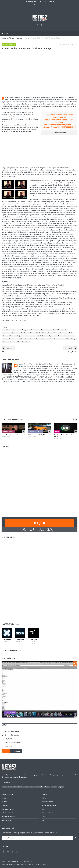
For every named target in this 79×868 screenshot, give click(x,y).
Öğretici (47, 787)
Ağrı (23, 342)
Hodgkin (58, 336)
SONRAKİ (71, 348)
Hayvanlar (5, 805)
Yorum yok (9, 746)
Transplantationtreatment (30, 330)
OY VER (6, 751)
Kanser (5, 339)
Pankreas (63, 333)
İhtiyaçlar (74, 339)
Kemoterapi (7, 333)
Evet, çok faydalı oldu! (12, 735)
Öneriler (5, 342)
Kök (19, 330)
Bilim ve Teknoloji (10, 713)
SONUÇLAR (16, 751)
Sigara (51, 336)
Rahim (32, 333)
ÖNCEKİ (7, 348)
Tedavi (14, 330)
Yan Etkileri (6, 330)
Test (51, 339)
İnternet (54, 787)
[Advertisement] (39, 151)
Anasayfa (5, 38)
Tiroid (50, 333)
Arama (36, 5)
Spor (43, 817)
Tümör (32, 339)
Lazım (56, 339)
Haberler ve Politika (8, 813)
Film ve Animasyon (8, 432)
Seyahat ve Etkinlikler (49, 813)
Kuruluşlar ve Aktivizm (23, 38)
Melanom (32, 336)
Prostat (5, 336)
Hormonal (48, 330)
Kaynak (61, 787)
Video (10, 787)
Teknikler (12, 342)
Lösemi (56, 333)
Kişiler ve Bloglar (7, 820)
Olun (22, 339)
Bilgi (67, 339)
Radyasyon (15, 333)
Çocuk (38, 339)
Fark (26, 339)
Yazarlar (51, 2)
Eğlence (4, 802)
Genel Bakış (57, 330)
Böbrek (38, 333)
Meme (25, 336)
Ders (32, 787)
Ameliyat (65, 330)
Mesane (12, 336)
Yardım (11, 339)
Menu (6, 34)
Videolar (12, 38)
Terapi (28, 342)
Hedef (41, 330)
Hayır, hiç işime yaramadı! (13, 742)
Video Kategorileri (31, 2)
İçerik (26, 787)
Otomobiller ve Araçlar (35, 432)
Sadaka (72, 336)
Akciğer (19, 336)
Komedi (44, 794)
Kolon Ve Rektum (42, 336)
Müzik (57, 432)
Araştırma (45, 339)
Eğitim (4, 798)
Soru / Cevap (42, 2)
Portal (4, 787)
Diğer (43, 820)
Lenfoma (65, 336)
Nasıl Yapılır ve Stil (47, 802)
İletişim (43, 5)
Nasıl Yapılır (39, 787)
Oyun (43, 809)
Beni (17, 339)
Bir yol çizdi (9, 739)
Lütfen (62, 339)
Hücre (44, 333)
